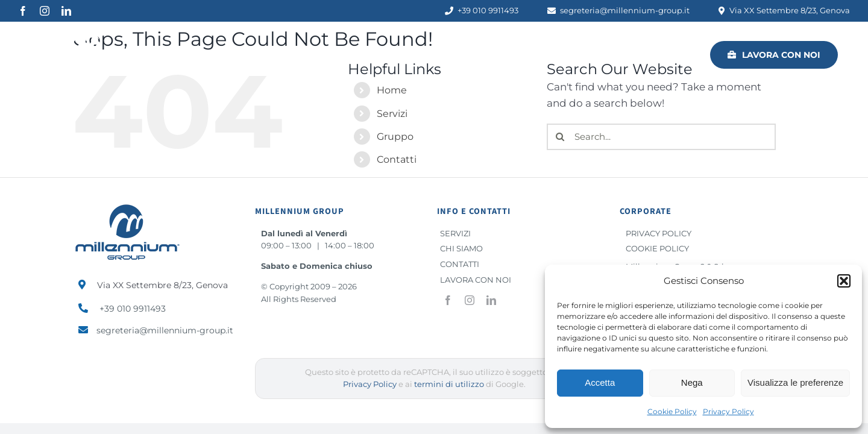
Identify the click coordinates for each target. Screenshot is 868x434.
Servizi (392, 114)
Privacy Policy (728, 411)
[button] (844, 281)
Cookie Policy (672, 411)
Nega (692, 382)
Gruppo (395, 137)
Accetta (600, 382)
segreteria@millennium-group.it (165, 330)
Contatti (397, 159)
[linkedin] (66, 11)
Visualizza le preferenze (795, 382)
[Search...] (661, 137)
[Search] (560, 137)
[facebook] (23, 11)
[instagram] (45, 11)
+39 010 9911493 (133, 309)
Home (392, 90)
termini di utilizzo (449, 384)
